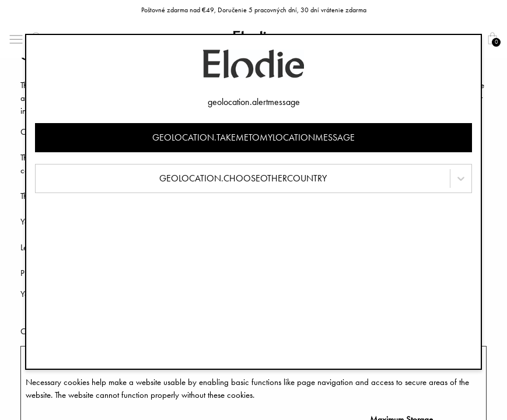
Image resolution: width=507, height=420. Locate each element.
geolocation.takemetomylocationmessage (254, 137)
